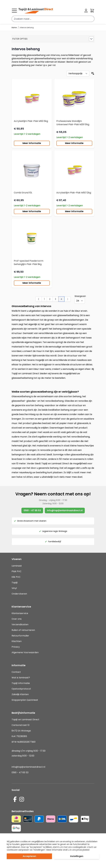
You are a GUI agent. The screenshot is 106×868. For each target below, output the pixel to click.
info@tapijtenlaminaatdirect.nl (65, 510)
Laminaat (17, 566)
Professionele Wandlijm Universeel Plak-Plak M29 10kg (73, 123)
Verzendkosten (20, 624)
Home (14, 28)
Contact (16, 672)
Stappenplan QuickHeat (25, 700)
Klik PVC (16, 577)
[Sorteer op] (78, 74)
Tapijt (15, 583)
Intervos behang (27, 28)
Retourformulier (20, 636)
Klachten (17, 641)
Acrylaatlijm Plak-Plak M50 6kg (31, 121)
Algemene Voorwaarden (25, 652)
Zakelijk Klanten (20, 694)
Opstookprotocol (21, 689)
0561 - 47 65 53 (32, 510)
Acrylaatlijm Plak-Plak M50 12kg (74, 193)
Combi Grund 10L (23, 193)
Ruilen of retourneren (23, 630)
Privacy (16, 647)
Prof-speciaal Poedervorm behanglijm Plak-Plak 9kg (29, 263)
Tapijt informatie (21, 683)
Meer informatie (32, 143)
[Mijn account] (86, 11)
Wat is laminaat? (21, 678)
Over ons (17, 619)
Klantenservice (20, 613)
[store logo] (50, 11)
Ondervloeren (19, 594)
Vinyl (14, 588)
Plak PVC (17, 571)
